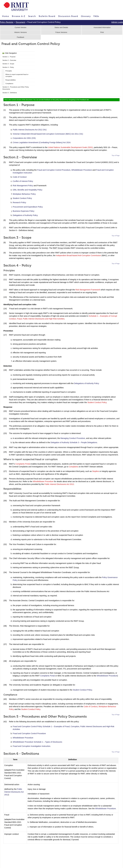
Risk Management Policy (23, 186)
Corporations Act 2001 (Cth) (24, 138)
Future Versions (61, 32)
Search (32, 16)
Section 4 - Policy (8, 67)
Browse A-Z (19, 16)
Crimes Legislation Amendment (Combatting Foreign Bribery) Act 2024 (42, 142)
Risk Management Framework (88, 290)
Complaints (73, 467)
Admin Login (117, 22)
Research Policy (19, 202)
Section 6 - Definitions (10, 93)
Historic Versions (20, 32)
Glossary (86, 16)
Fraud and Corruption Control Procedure (54, 170)
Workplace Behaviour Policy (24, 194)
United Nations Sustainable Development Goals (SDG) (70, 147)
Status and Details (61, 27)
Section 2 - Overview (10, 60)
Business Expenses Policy (23, 211)
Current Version (20, 27)
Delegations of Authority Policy (25, 215)
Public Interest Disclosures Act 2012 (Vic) (30, 130)
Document (20, 22)
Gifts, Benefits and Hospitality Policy (28, 190)
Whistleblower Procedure (82, 170)
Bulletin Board (47, 16)
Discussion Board (68, 16)
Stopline (96, 471)
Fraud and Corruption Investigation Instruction (31, 746)
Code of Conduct (20, 177)
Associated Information (102, 27)
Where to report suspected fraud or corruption (17, 75)
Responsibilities (11, 80)
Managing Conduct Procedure (73, 438)
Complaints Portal (23, 464)
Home (6, 16)
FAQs (96, 16)
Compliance (9, 84)
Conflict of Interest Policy (23, 181)
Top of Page (116, 155)
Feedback (20, 37)
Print (102, 32)
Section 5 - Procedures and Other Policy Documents (16, 88)
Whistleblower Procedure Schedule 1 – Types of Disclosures (37, 742)
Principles (9, 71)
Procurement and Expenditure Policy (28, 207)
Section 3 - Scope (8, 64)
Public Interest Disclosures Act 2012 (59, 484)
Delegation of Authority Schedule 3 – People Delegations (74, 442)
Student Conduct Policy (22, 198)
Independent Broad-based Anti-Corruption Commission (79, 255)
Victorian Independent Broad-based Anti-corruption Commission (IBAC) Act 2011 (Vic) (48, 134)
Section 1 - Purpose (9, 57)
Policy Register (7, 22)
